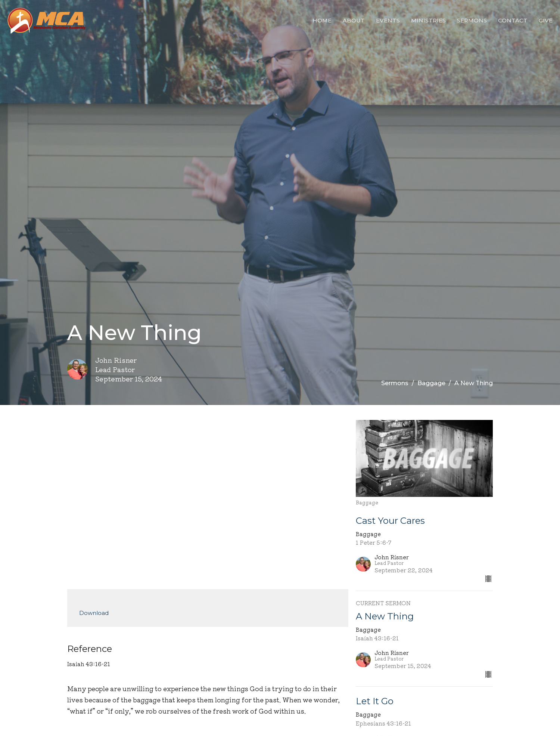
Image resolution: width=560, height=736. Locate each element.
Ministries (428, 20)
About (354, 20)
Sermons (472, 20)
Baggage (431, 383)
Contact (513, 20)
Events (388, 20)
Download (94, 613)
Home (322, 20)
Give (546, 20)
